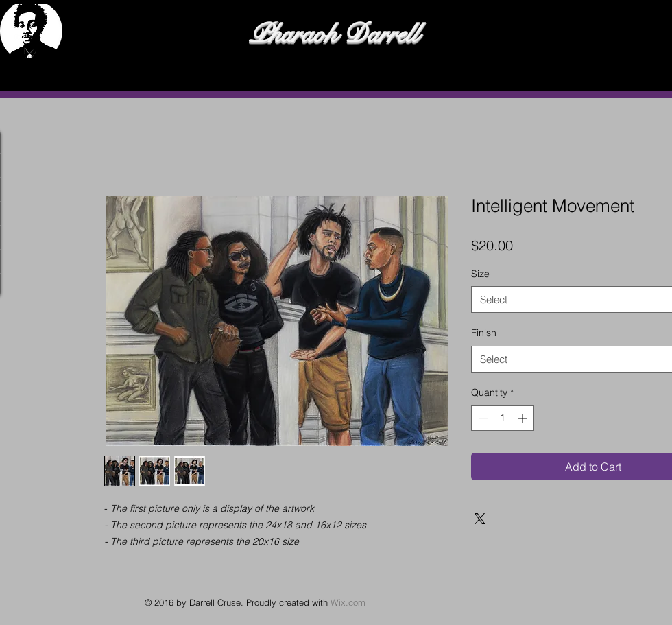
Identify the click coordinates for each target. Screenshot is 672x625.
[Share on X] (480, 519)
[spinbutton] (503, 418)
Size (480, 274)
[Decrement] (482, 418)
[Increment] (524, 418)
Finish (484, 333)
